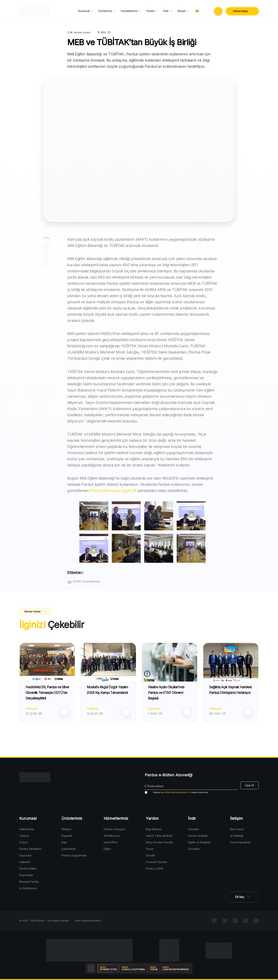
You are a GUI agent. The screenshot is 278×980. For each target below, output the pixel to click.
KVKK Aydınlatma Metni (176, 792)
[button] (218, 11)
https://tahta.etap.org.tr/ (113, 491)
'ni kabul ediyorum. (177, 792)
